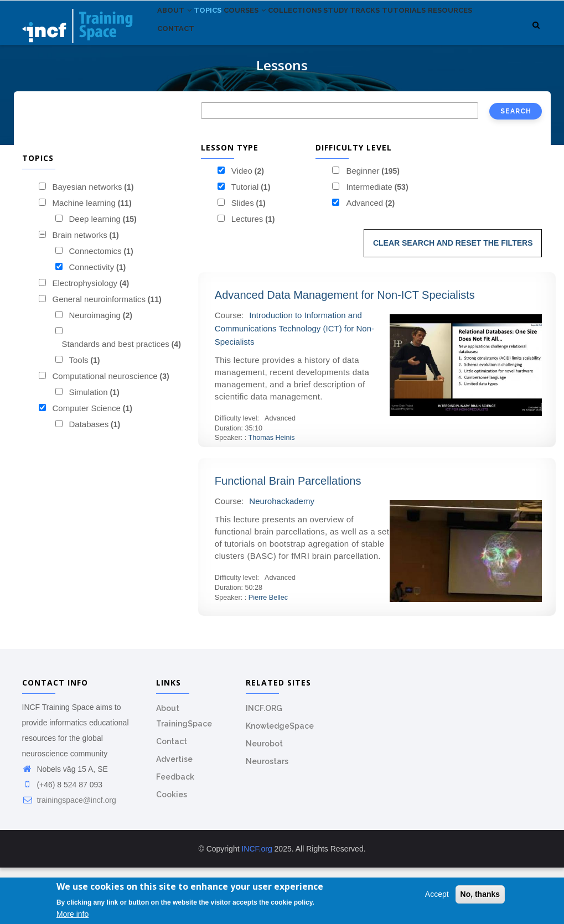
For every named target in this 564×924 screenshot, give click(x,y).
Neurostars (267, 818)
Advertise (174, 816)
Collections (327, 33)
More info (73, 915)
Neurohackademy (282, 557)
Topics (221, 33)
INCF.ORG (264, 765)
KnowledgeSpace (280, 782)
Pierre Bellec (268, 654)
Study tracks (394, 33)
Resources (184, 83)
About (179, 33)
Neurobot (264, 800)
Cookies (172, 851)
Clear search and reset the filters (453, 299)
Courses (268, 33)
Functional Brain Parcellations (288, 537)
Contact (236, 83)
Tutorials (454, 33)
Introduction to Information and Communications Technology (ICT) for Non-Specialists (294, 385)
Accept (437, 895)
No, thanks (480, 895)
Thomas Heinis (272, 495)
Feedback (175, 833)
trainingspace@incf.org (69, 856)
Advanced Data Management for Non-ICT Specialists (345, 351)
